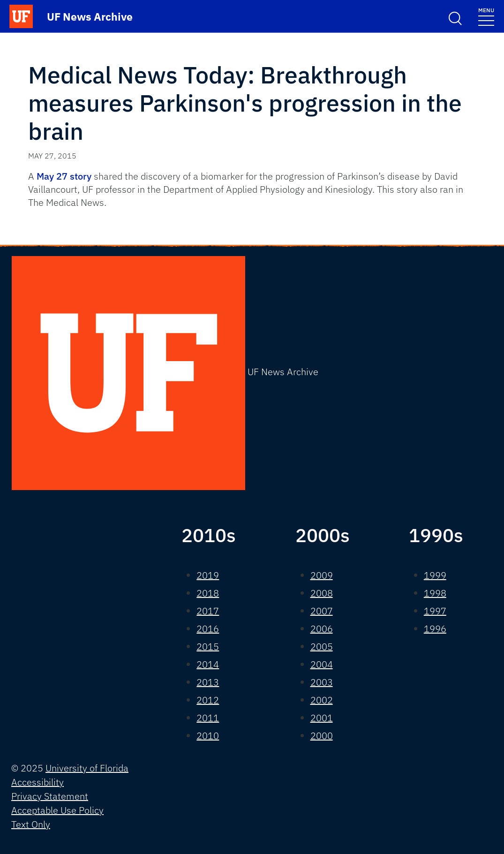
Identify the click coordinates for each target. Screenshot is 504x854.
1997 (435, 611)
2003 (322, 682)
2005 (322, 646)
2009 (322, 575)
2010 (208, 736)
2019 (208, 575)
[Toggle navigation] (486, 16)
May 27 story (64, 176)
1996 (435, 629)
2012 (208, 700)
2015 (208, 646)
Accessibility (38, 782)
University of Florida (87, 768)
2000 (322, 736)
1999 (435, 575)
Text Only (31, 824)
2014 (208, 664)
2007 (322, 611)
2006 (322, 629)
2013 (208, 682)
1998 (435, 593)
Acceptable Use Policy (57, 810)
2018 (208, 593)
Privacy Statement (50, 796)
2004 (322, 664)
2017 (208, 611)
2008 (322, 593)
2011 (208, 718)
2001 (322, 718)
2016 (208, 629)
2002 (322, 700)
